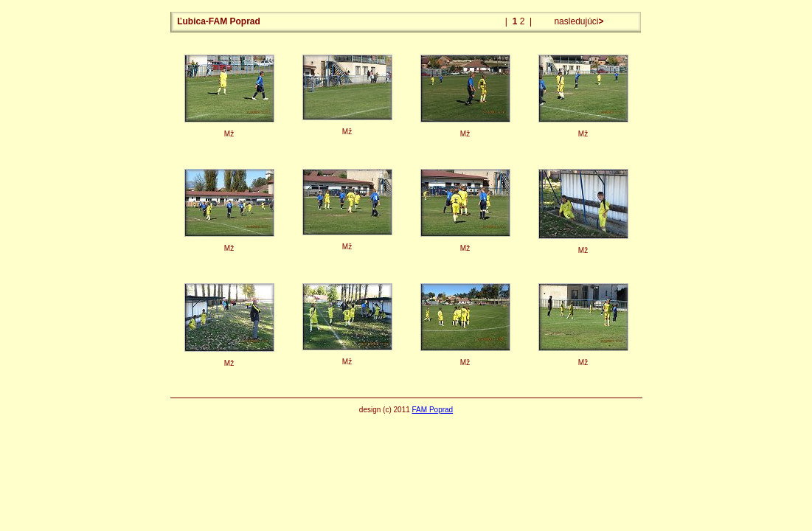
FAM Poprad (433, 410)
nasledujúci (577, 21)
